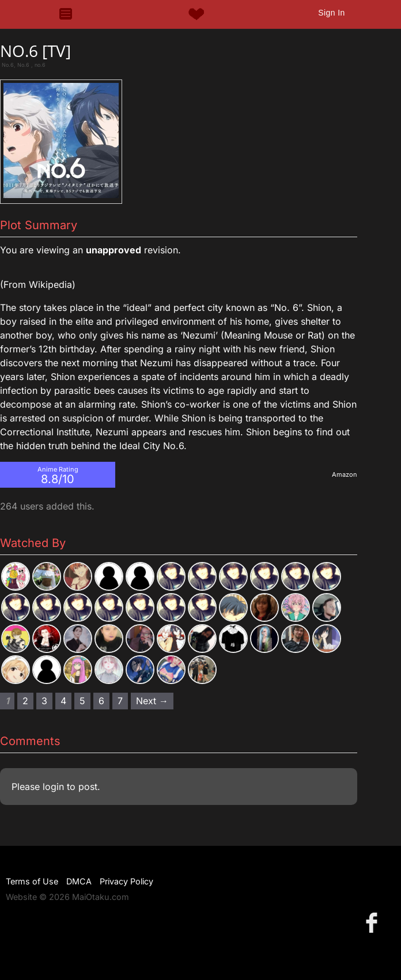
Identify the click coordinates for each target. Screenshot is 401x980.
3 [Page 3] (44, 701)
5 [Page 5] (82, 701)
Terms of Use (32, 881)
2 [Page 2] (25, 701)
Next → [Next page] (152, 701)
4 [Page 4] (63, 701)
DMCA (79, 881)
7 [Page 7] (120, 701)
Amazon (345, 474)
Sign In (331, 13)
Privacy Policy (126, 881)
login (53, 787)
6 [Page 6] (101, 701)
